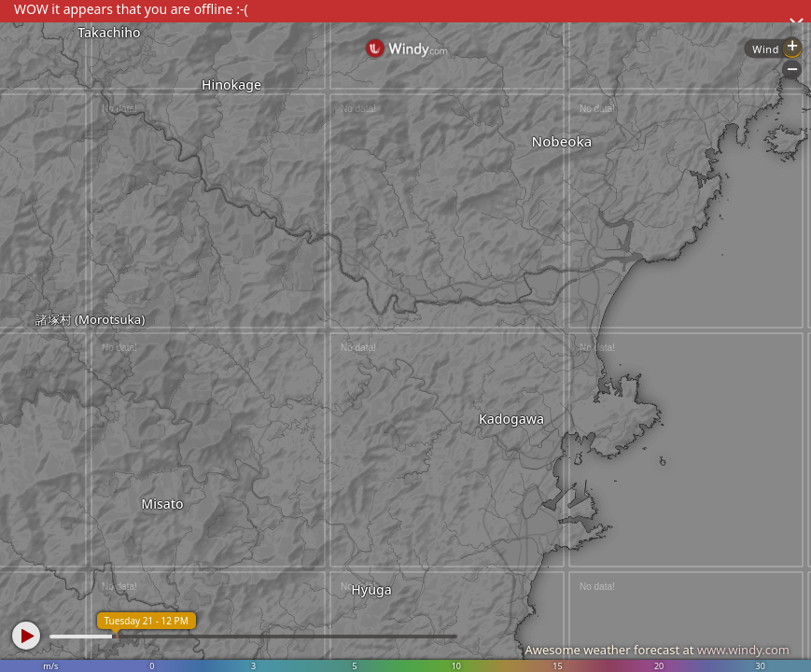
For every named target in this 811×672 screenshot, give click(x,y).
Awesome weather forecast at (657, 650)
